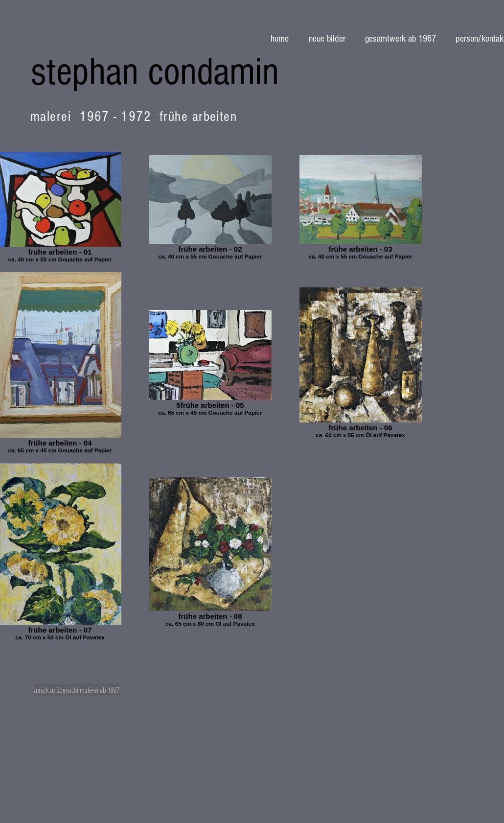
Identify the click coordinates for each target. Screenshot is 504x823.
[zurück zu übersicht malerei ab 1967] (77, 690)
